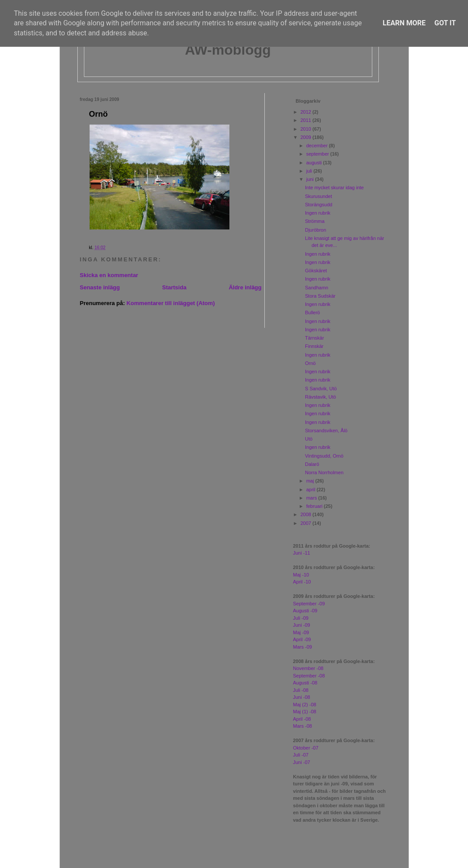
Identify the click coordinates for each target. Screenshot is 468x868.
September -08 (309, 676)
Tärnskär (314, 338)
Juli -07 (301, 755)
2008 (307, 514)
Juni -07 (302, 762)
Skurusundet (319, 196)
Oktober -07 (306, 748)
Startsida (174, 287)
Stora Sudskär (320, 296)
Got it (445, 23)
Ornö (99, 114)
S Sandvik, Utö (321, 389)
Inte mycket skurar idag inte (335, 187)
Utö (309, 439)
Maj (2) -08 (305, 705)
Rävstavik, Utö (321, 397)
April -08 (302, 719)
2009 (307, 137)
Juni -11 (302, 553)
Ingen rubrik (318, 213)
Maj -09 (301, 632)
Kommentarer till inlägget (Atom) (170, 303)
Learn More (404, 23)
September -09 (309, 604)
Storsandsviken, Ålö (326, 431)
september (318, 154)
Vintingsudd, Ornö (324, 456)
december (318, 146)
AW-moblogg (228, 50)
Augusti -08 (305, 683)
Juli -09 (301, 618)
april (312, 490)
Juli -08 (301, 690)
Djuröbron (315, 230)
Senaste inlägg (100, 287)
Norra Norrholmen (324, 472)
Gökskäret (316, 271)
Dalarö (312, 464)
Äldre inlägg (245, 287)
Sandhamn (317, 288)
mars (312, 498)
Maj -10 (301, 575)
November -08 (309, 668)
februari (315, 506)
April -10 (302, 582)
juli (310, 171)
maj (311, 481)
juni (311, 179)
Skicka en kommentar (109, 275)
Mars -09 (303, 647)
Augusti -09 (305, 611)
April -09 (302, 639)
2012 (307, 112)
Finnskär (314, 346)
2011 (307, 120)
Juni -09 (302, 625)
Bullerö (312, 312)
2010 (307, 129)
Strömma (315, 221)
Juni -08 (302, 697)
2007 (307, 523)
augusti (315, 163)
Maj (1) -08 (305, 712)
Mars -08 (303, 726)
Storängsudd (319, 205)
